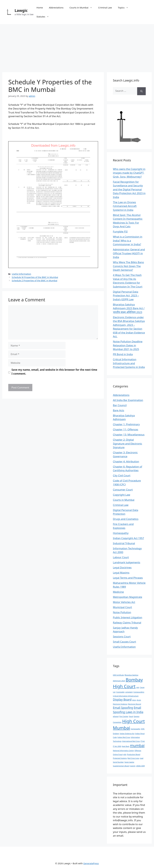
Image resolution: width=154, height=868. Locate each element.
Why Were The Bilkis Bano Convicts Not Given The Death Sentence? (128, 266)
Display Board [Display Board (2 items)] (122, 700)
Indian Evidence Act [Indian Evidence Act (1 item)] (127, 734)
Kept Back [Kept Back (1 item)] (126, 746)
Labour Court (121, 557)
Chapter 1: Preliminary (126, 424)
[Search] (141, 91)
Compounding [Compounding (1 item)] (139, 692)
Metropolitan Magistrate (128, 597)
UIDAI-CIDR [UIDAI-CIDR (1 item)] (140, 766)
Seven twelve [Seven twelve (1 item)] (129, 762)
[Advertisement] (77, 47)
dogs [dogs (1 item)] (134, 700)
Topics (125, 8)
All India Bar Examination (128, 400)
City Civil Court (122, 475)
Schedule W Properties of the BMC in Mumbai (35, 277)
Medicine (118, 592)
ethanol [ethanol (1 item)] (116, 716)
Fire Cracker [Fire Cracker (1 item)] (124, 716)
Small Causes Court (125, 642)
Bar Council (120, 405)
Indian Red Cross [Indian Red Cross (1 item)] (124, 737)
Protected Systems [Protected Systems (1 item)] (120, 758)
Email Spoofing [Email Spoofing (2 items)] (123, 708)
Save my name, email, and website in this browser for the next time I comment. (54, 372)
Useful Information (21, 274)
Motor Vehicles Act (124, 602)
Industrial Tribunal (124, 543)
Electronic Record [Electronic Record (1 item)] (134, 704)
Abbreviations (56, 8)
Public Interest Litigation (128, 617)
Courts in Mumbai (82, 8)
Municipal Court (122, 607)
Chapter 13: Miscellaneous (129, 435)
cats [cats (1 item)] (138, 687)
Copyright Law (122, 495)
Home (40, 8)
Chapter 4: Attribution (126, 461)
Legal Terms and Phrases (128, 578)
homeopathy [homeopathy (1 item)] (136, 729)
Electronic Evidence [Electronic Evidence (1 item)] (120, 704)
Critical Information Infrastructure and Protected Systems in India (129, 363)
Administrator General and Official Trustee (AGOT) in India (129, 253)
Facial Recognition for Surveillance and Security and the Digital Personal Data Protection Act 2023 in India (129, 189)
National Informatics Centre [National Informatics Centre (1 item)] (123, 751)
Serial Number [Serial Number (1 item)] (118, 762)
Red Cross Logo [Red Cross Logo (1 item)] (133, 758)
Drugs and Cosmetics (126, 519)
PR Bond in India (123, 354)
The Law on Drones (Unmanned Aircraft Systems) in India (125, 206)
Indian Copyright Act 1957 (129, 538)
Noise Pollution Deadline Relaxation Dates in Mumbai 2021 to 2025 (128, 345)
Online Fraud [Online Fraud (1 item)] (118, 754)
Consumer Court (123, 490)
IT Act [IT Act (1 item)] (143, 741)
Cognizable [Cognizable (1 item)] (120, 692)
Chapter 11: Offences (126, 429)
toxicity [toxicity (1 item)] (133, 766)
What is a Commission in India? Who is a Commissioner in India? (128, 240)
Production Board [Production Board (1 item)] (134, 754)
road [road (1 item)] (142, 758)
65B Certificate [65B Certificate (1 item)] (118, 675)
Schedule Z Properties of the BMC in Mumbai (35, 281)
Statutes (44, 17)
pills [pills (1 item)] (125, 754)
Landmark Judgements (127, 562)
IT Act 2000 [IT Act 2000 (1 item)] (117, 746)
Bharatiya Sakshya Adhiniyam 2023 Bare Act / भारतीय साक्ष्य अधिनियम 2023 (129, 308)
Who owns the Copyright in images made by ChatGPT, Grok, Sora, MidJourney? (129, 173)
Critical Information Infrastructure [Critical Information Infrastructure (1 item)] (126, 696)
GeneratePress (91, 863)
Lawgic (21, 10)
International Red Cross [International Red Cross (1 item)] (131, 741)
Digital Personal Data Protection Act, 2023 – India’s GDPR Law (126, 295)
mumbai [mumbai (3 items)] (137, 746)
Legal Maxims (121, 573)
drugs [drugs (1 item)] (139, 700)
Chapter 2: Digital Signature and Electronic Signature (128, 443)
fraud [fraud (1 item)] (131, 716)
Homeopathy (121, 533)
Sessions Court (122, 636)
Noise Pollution (122, 612)
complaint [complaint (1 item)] (129, 692)
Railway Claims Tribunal (127, 623)
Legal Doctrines (122, 567)
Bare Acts (119, 410)
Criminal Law (105, 8)
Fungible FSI (120, 232)
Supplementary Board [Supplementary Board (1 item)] (121, 766)
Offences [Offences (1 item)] (138, 751)
